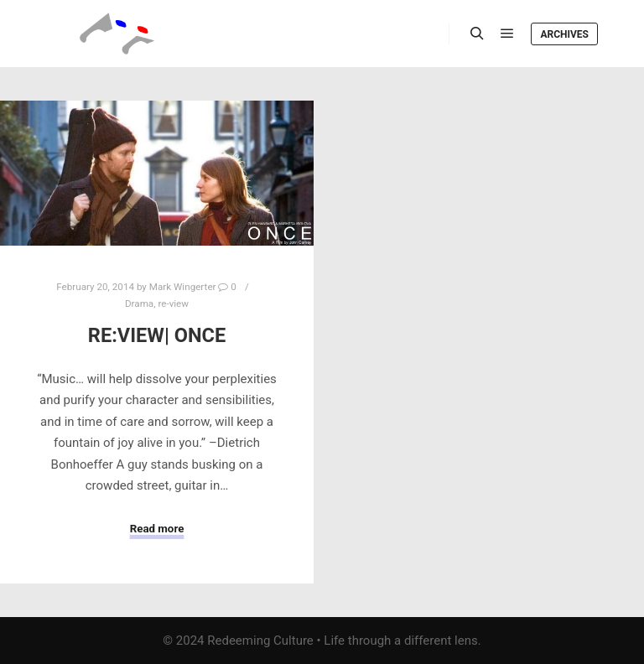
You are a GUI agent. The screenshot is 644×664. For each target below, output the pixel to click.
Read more (157, 529)
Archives (564, 34)
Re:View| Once (157, 335)
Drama (139, 303)
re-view (173, 303)
